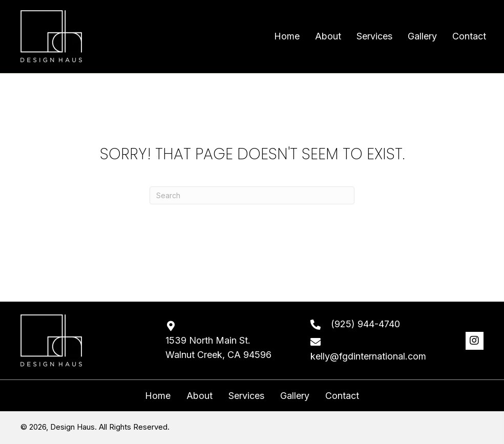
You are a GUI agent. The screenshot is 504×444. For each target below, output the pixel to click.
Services (246, 396)
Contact (342, 396)
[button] (475, 341)
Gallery (295, 396)
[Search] (252, 195)
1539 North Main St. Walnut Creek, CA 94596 (218, 348)
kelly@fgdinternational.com (368, 356)
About (199, 396)
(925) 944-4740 (365, 324)
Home (158, 396)
